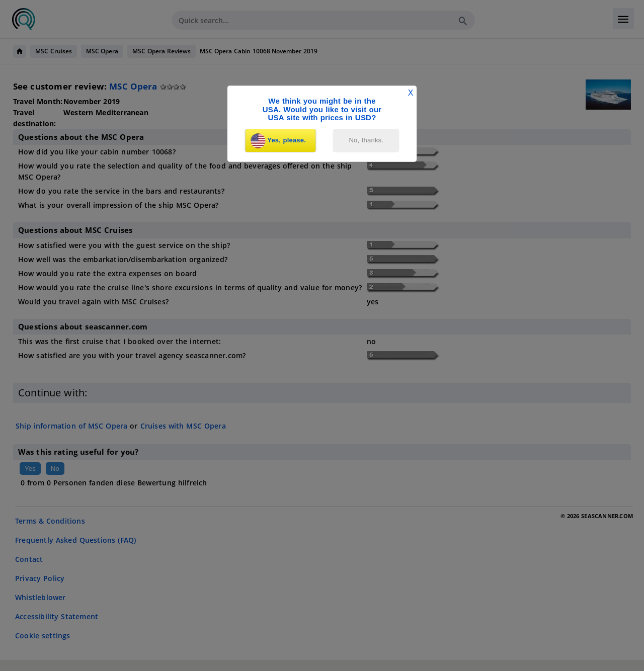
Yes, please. (278, 141)
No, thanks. (367, 140)
